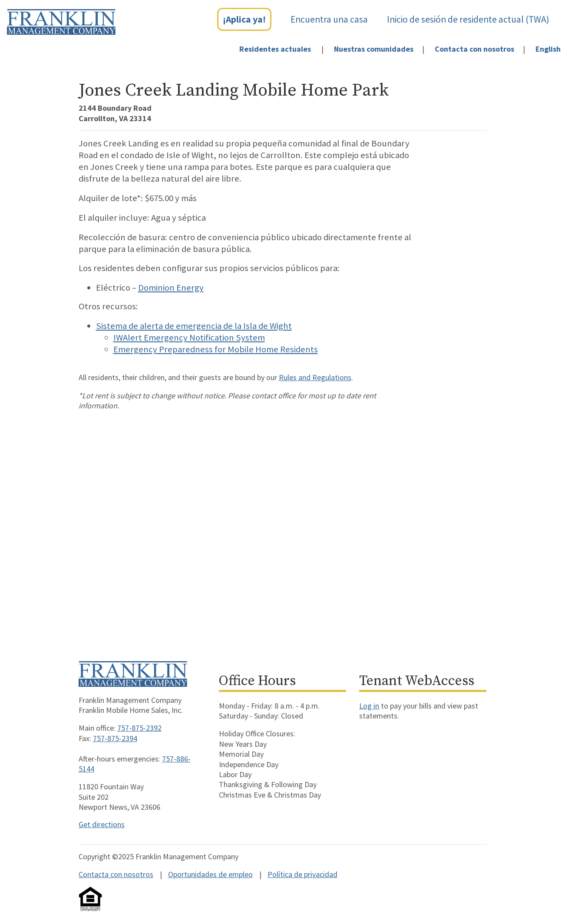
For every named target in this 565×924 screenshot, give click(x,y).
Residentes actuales (275, 49)
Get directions (102, 824)
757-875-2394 (115, 738)
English (548, 49)
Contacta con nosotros (474, 49)
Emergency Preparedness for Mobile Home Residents (216, 349)
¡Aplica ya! (244, 19)
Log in (369, 706)
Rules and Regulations (315, 377)
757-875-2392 (139, 728)
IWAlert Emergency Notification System (189, 338)
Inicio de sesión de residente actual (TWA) (468, 19)
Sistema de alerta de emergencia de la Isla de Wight (194, 326)
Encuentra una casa (329, 19)
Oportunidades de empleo (210, 874)
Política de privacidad (302, 874)
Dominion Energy (171, 288)
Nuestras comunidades (374, 49)
